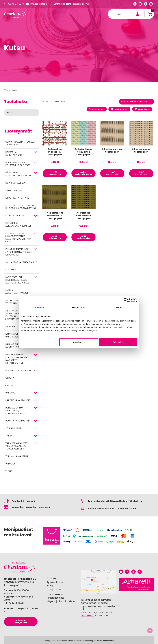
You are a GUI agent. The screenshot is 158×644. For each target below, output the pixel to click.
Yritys (50, 585)
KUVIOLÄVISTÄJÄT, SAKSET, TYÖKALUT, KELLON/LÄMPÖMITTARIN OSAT (18, 237)
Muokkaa (79, 342)
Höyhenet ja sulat (16, 183)
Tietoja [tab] (119, 307)
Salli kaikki (118, 342)
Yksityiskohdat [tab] (79, 307)
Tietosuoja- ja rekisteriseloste (56, 596)
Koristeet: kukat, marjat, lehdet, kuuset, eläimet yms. (21, 207)
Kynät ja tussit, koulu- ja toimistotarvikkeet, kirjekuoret (19, 252)
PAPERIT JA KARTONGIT (18, 400)
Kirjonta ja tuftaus (17, 198)
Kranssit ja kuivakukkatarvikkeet (18, 224)
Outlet (9, 385)
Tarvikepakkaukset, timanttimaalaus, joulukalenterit (17, 446)
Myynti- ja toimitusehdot (61, 601)
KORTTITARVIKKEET (15, 216)
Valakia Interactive (106, 640)
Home (7, 90)
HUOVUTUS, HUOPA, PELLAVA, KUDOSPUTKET (18, 164)
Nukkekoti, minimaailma (19, 370)
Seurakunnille (13, 428)
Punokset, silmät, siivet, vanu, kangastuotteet (15, 411)
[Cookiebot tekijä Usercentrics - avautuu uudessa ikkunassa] (126, 300)
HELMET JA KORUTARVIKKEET (15, 154)
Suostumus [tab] (39, 307)
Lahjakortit (12, 270)
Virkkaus (10, 464)
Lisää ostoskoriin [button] (55, 174)
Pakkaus (10, 393)
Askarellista (88, 616)
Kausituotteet (14, 190)
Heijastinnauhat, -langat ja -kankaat (20, 143)
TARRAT (10, 436)
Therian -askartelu (17, 456)
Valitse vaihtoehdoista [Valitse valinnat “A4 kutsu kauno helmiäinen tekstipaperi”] (83, 174)
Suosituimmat (142, 109)
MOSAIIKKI (11, 327)
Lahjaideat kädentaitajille (21, 262)
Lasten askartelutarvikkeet (18, 292)
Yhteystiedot (54, 589)
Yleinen (9, 471)
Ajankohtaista (55, 582)
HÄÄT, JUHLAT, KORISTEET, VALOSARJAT (18, 174)
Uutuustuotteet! (118, 109)
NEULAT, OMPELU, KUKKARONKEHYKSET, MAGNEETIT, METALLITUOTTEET (16, 359)
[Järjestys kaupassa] (136, 102)
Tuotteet (52, 578)
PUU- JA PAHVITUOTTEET (19, 421)
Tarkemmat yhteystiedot (21, 621)
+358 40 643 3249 (15, 4)
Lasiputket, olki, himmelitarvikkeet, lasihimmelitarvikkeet (18, 280)
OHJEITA (10, 378)
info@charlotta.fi (39, 4)
